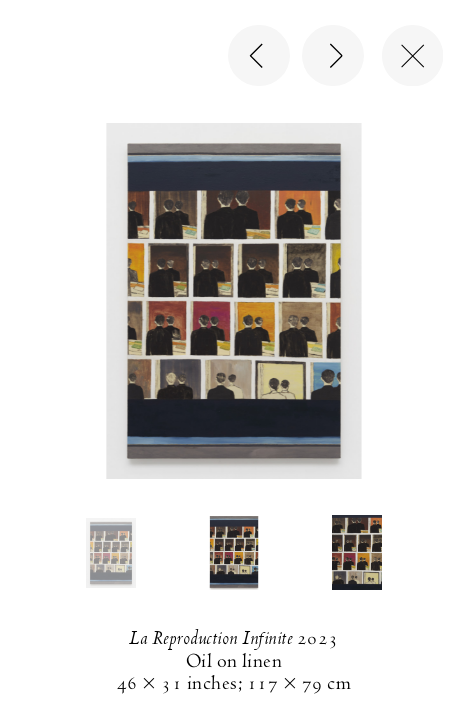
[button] (111, 553)
